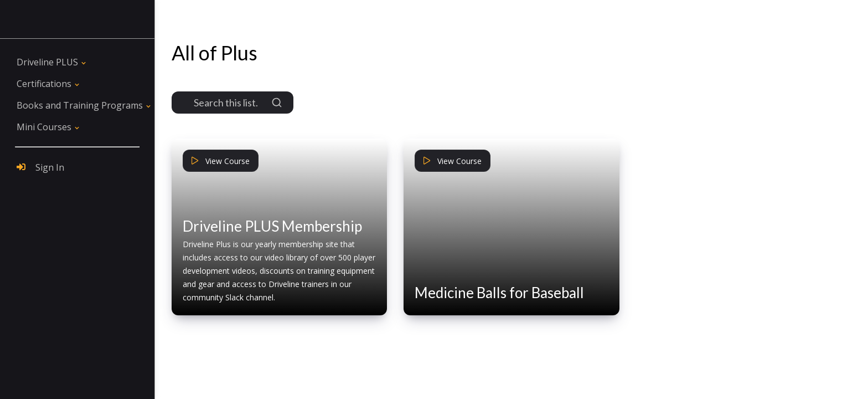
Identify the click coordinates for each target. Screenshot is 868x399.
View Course (221, 161)
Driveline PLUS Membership (272, 226)
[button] (52, 62)
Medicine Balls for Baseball (499, 293)
